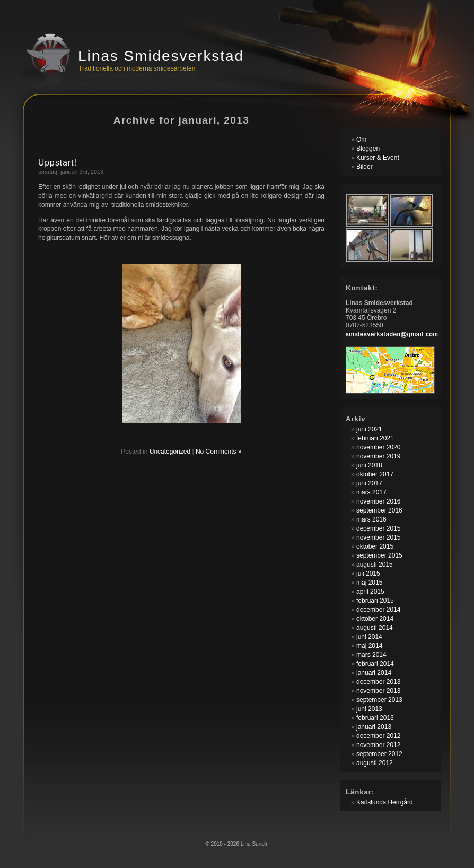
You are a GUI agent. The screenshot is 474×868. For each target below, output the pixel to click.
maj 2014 (369, 646)
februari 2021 (375, 438)
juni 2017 (369, 483)
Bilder (365, 167)
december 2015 (378, 528)
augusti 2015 (375, 565)
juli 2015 (368, 574)
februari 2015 (375, 601)
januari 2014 (374, 673)
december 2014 (378, 610)
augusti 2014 (375, 628)
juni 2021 (369, 429)
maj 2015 (369, 583)
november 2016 (378, 501)
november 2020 (378, 447)
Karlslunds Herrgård (385, 802)
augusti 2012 (375, 763)
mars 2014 (371, 655)
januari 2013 (374, 727)
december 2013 (378, 682)
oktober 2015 (375, 546)
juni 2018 (369, 465)
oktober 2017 (375, 474)
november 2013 (378, 691)
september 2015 (379, 555)
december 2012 (378, 736)
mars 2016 (371, 519)
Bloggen (368, 149)
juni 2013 (369, 709)
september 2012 (379, 754)
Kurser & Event (378, 158)
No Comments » (219, 452)
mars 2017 (371, 492)
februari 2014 (375, 664)
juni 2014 (369, 637)
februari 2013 (375, 718)
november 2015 (378, 537)
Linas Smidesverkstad (161, 56)
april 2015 (370, 592)
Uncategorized (170, 452)
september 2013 (379, 700)
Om (361, 140)
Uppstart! (58, 163)
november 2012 (378, 745)
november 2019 (378, 456)
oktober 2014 (375, 619)
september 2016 (379, 510)
